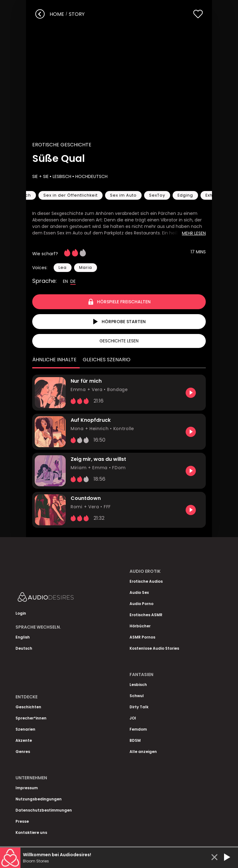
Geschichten (28, 707)
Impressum (27, 788)
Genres (23, 752)
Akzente (24, 740)
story (77, 14)
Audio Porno (141, 604)
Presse (22, 821)
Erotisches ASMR (146, 615)
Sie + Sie (40, 176)
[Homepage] (62, 598)
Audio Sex (139, 592)
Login (21, 613)
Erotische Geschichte (62, 145)
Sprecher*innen (31, 718)
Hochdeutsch (91, 176)
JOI (133, 718)
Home (57, 14)
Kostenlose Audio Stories (154, 648)
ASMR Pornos (142, 637)
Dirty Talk (139, 707)
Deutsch (24, 648)
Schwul (137, 696)
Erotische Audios (146, 581)
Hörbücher (140, 626)
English (23, 637)
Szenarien (25, 729)
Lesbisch (61, 176)
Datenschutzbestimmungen (44, 810)
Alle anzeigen (143, 752)
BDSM (135, 740)
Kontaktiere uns (31, 832)
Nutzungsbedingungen (39, 799)
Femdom (138, 729)
